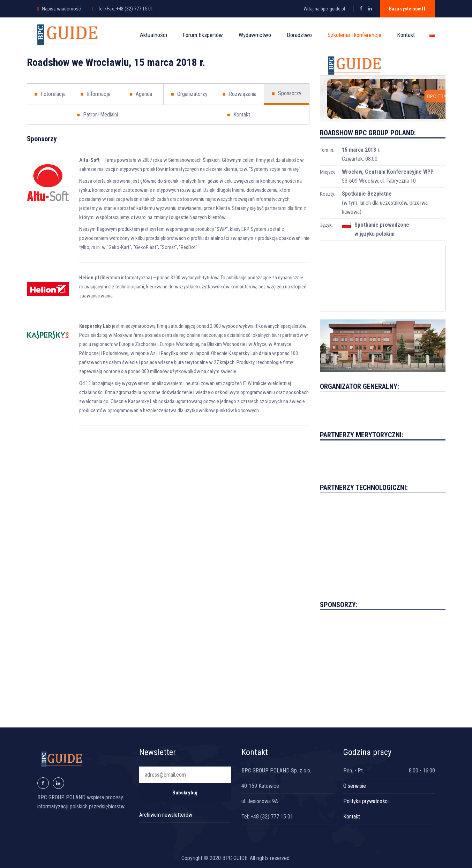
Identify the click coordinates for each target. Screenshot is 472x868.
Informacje (96, 94)
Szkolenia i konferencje (354, 35)
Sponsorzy (287, 93)
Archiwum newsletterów (166, 815)
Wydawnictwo (255, 35)
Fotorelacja (50, 94)
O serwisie (355, 786)
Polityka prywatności (366, 801)
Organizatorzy (189, 94)
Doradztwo (299, 35)
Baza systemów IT (407, 9)
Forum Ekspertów (203, 35)
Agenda (141, 94)
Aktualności (153, 35)
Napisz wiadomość (61, 9)
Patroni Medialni (97, 115)
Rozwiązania (239, 94)
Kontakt (406, 35)
